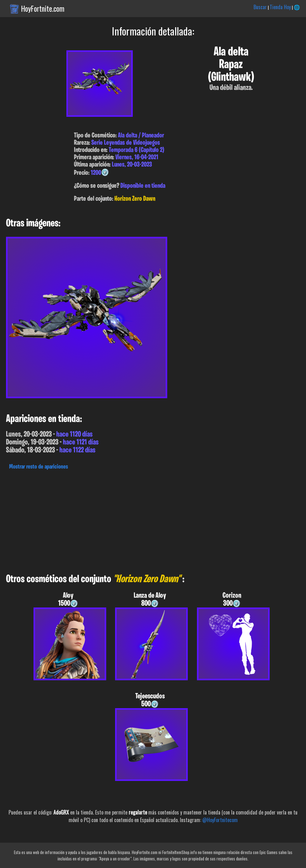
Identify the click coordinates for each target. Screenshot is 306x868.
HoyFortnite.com (43, 9)
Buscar (260, 7)
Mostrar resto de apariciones (39, 467)
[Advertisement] (153, 520)
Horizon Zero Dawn (135, 199)
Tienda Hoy (280, 7)
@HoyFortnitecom (220, 820)
